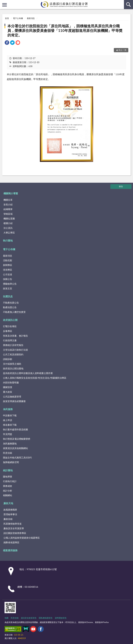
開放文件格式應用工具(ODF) (17, 458)
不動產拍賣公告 (11, 303)
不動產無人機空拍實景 (14, 312)
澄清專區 (8, 270)
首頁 (7, 18)
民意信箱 (8, 453)
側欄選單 (5, 5)
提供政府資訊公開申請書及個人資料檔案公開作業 (28, 373)
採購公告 (8, 279)
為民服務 (8, 409)
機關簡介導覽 (11, 193)
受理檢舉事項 (10, 514)
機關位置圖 (9, 218)
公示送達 (8, 274)
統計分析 (8, 491)
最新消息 (31, 18)
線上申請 (8, 420)
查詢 (128, 5)
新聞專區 (8, 265)
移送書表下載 (10, 425)
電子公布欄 (18, 18)
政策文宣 (8, 288)
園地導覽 (8, 477)
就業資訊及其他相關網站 (15, 448)
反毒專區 (8, 331)
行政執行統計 (10, 481)
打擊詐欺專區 (10, 326)
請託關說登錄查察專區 (15, 533)
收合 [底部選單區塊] (121, 186)
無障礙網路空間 (11, 462)
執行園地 (8, 240)
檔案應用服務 (10, 550)
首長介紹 (8, 204)
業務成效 (8, 486)
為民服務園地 (10, 443)
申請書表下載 (10, 415)
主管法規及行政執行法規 (15, 350)
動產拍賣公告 (10, 307)
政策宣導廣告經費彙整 (14, 401)
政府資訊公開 (10, 320)
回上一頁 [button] (122, 50)
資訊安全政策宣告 (29, 618)
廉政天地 (8, 503)
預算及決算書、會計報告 (15, 336)
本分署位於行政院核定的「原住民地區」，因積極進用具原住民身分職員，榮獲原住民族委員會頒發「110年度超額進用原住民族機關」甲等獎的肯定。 (65, 30)
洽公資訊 (8, 228)
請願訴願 (8, 359)
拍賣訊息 (8, 296)
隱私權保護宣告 (46, 618)
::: (2, 2)
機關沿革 (8, 200)
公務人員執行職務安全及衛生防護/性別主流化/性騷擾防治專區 (35, 378)
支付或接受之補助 (12, 364)
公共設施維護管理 (12, 397)
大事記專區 (9, 233)
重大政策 (8, 392)
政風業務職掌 (10, 510)
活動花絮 (8, 260)
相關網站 (8, 495)
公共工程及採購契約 (13, 354)
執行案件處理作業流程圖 (15, 429)
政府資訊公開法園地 (13, 368)
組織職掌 (8, 209)
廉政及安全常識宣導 (14, 528)
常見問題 (8, 434)
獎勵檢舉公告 (10, 284)
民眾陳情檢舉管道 (13, 524)
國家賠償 (8, 387)
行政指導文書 (10, 340)
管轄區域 (8, 214)
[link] (7, 43)
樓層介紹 (8, 223)
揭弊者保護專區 (11, 542)
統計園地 (8, 470)
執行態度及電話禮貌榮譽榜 (17, 439)
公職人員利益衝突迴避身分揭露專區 (22, 538)
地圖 (6, 618)
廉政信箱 (8, 519)
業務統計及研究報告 (13, 345)
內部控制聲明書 (11, 382)
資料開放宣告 (61, 618)
